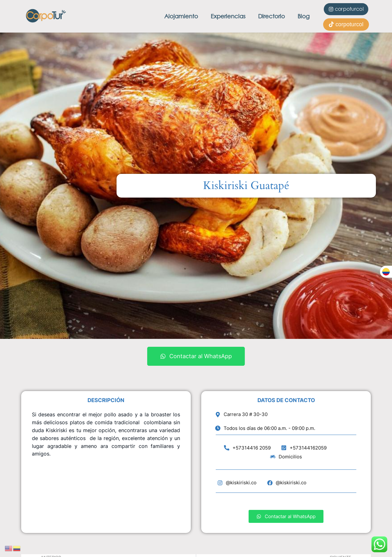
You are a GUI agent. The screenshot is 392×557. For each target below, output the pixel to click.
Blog (304, 16)
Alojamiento (181, 16)
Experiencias (228, 16)
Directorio (271, 16)
